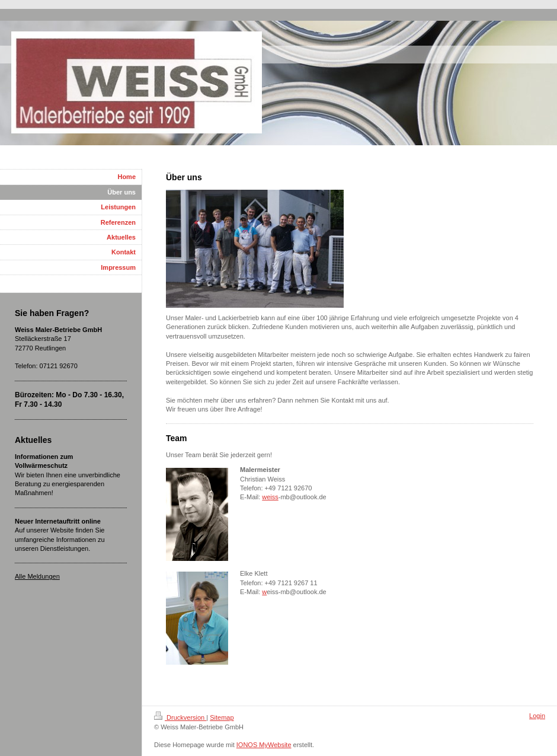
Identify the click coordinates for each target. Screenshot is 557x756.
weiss (270, 497)
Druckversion (180, 717)
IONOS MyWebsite (264, 745)
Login (537, 716)
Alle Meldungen (37, 576)
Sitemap (222, 717)
